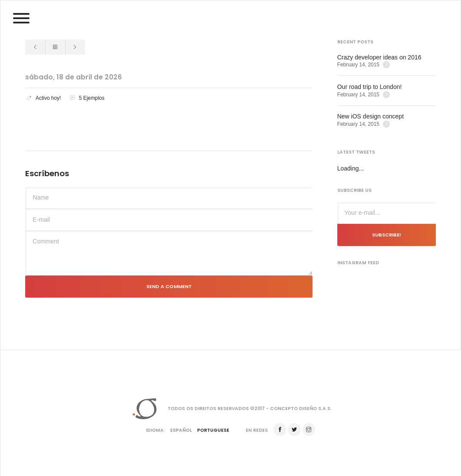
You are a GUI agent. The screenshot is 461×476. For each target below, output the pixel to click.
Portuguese (213, 430)
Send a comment (169, 286)
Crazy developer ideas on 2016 (379, 57)
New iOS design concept (370, 116)
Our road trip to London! (370, 87)
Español (181, 430)
